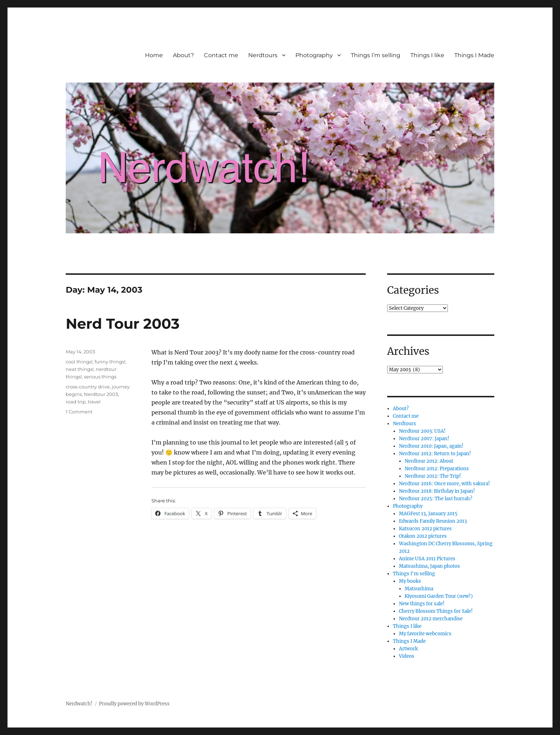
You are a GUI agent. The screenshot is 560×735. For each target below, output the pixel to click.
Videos (407, 656)
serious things (100, 377)
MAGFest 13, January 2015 (428, 514)
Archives (408, 351)
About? (183, 55)
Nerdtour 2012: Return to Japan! (435, 454)
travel (94, 402)
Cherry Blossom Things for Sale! (436, 611)
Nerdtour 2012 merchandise (431, 619)
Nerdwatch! (79, 704)
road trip (76, 402)
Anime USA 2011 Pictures (427, 559)
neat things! (80, 369)
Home (154, 55)
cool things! (79, 362)
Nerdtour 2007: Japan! (424, 439)
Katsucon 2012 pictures (425, 529)
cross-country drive (88, 387)
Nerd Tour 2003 (123, 324)
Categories (413, 290)
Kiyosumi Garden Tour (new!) (439, 596)
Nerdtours (263, 55)
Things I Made (474, 55)
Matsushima (419, 589)
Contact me (221, 55)
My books (410, 581)
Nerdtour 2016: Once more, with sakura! (444, 484)
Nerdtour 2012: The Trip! (433, 476)
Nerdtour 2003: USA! (422, 431)
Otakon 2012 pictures (423, 536)
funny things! (110, 362)
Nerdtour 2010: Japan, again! (431, 446)
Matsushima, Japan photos (429, 566)
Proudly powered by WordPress (134, 704)
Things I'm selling (414, 574)
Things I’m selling (376, 55)
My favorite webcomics (425, 634)
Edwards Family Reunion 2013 (433, 521)
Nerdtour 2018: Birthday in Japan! (437, 491)
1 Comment (79, 412)
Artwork (408, 649)
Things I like (427, 55)
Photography (314, 55)
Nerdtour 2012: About (429, 461)
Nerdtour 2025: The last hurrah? (436, 499)
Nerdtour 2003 (101, 394)
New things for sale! (422, 604)
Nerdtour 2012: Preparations (437, 469)
